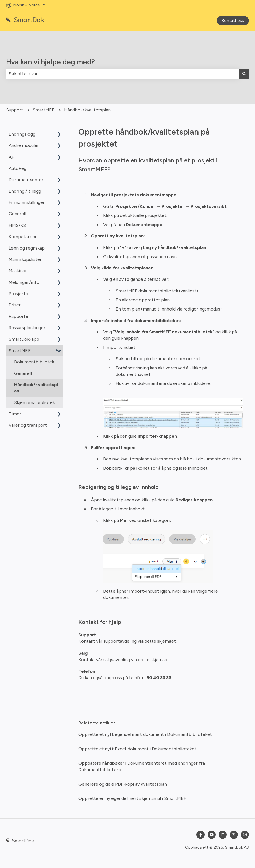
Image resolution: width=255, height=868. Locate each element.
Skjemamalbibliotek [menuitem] (35, 402)
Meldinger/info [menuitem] (24, 282)
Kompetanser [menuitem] (23, 237)
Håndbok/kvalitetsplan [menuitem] (36, 388)
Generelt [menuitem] (18, 214)
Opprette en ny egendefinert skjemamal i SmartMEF (132, 798)
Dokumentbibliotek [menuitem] (34, 362)
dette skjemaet (160, 641)
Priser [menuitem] (15, 305)
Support (15, 110)
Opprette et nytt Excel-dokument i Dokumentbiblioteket (137, 749)
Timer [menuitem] (15, 414)
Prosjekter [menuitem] (19, 294)
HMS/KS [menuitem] (17, 225)
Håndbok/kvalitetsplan (87, 110)
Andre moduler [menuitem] (24, 145)
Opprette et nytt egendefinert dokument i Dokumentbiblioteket (145, 734)
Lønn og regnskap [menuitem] (27, 248)
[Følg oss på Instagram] (245, 835)
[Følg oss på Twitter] (234, 835)
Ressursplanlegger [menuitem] (27, 328)
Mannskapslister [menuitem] (25, 259)
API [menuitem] (12, 157)
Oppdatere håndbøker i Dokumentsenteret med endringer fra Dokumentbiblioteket (142, 766)
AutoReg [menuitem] (18, 168)
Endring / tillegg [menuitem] (25, 191)
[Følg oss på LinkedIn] (223, 835)
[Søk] (244, 74)
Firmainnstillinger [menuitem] (27, 202)
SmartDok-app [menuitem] (24, 339)
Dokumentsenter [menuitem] (26, 180)
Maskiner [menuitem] (18, 271)
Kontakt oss (233, 21)
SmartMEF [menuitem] (20, 351)
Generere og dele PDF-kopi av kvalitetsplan (123, 784)
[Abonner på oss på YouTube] (212, 835)
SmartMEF (44, 110)
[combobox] (123, 74)
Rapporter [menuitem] (19, 316)
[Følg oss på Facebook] (201, 835)
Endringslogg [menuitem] (22, 134)
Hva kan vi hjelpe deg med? (50, 62)
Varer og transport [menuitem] (28, 425)
